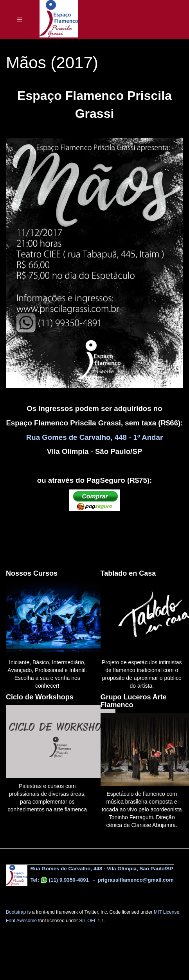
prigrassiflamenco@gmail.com (136, 880)
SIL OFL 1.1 (92, 921)
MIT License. (167, 912)
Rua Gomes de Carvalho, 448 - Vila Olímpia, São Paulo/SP (102, 869)
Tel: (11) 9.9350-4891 (59, 880)
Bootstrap (16, 912)
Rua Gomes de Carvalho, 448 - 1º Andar (94, 437)
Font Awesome (21, 921)
